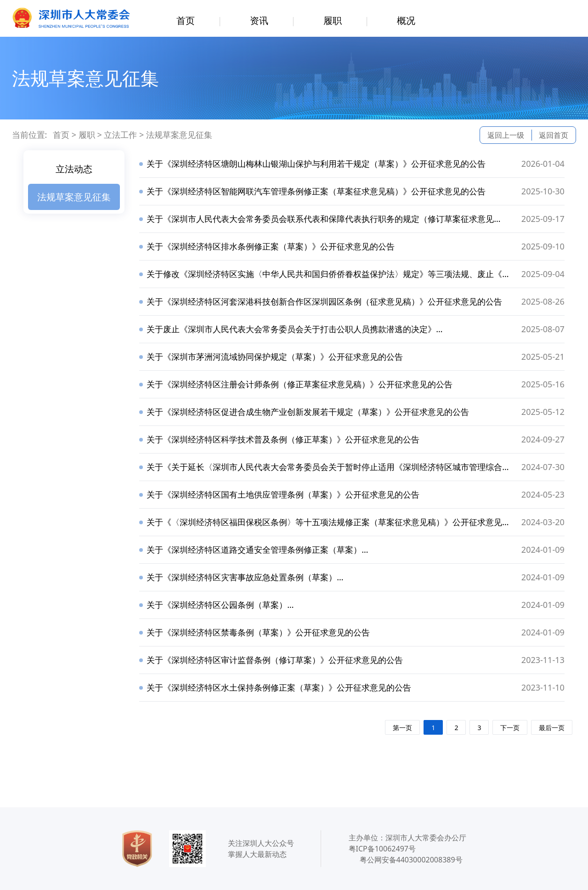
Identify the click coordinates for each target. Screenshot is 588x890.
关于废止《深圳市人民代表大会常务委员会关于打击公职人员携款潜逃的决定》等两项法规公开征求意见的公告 (292, 329)
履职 (333, 20)
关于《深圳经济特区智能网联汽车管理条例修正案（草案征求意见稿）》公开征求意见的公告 (316, 191)
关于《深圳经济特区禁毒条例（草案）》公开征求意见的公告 (258, 632)
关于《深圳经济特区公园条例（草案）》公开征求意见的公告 (217, 605)
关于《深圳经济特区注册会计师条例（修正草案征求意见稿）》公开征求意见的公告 (300, 384)
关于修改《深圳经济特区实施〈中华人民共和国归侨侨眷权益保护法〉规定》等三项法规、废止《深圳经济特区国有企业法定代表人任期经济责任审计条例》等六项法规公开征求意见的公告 (325, 274)
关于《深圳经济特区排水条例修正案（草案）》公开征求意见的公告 (271, 246)
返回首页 (554, 135)
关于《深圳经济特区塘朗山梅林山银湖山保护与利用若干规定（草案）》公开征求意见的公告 (316, 164)
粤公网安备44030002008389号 (411, 860)
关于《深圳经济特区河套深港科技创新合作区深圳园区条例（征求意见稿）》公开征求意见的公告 (324, 301)
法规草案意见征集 (179, 135)
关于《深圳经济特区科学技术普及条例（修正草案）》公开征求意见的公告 (283, 439)
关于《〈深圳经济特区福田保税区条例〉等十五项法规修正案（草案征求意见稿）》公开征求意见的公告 (325, 522)
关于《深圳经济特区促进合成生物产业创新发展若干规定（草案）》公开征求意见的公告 (308, 412)
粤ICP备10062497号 (382, 849)
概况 (406, 20)
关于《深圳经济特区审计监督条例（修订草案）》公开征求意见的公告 (275, 660)
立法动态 (74, 169)
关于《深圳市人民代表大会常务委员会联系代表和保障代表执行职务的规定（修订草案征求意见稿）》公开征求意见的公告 (317, 219)
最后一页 (552, 728)
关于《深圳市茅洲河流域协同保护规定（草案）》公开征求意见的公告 (275, 357)
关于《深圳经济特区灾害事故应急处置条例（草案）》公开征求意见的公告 (242, 578)
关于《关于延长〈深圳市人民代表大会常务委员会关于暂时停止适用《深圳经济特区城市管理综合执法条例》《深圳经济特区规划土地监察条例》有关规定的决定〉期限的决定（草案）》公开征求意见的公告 (325, 467)
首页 (186, 20)
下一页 (510, 728)
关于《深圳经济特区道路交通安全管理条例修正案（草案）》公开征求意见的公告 (254, 550)
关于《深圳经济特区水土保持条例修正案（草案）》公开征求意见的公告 (279, 687)
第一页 (402, 728)
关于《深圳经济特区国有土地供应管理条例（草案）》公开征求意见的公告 (283, 494)
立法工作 (120, 135)
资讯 (259, 20)
